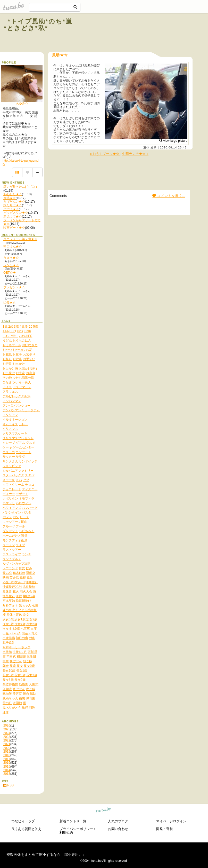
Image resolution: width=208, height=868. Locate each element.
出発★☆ (10, 302)
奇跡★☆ (10, 198)
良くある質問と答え (26, 829)
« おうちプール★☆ (105, 154)
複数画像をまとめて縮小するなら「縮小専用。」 (46, 855)
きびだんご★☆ (14, 202)
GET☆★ (10, 273)
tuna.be (103, 811)
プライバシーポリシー (76, 829)
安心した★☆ (13, 194)
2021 (7, 744)
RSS (9, 785)
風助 (154, 147)
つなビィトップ (23, 821)
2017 (7, 759)
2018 (7, 755)
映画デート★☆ (14, 228)
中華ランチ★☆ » (135, 154)
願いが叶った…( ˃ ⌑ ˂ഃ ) (20, 187)
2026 (7, 725)
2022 (7, 740)
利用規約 (66, 833)
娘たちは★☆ (13, 205)
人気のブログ (118, 821)
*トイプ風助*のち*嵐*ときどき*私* (38, 25)
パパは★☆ (11, 209)
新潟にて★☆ (13, 217)
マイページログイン (171, 821)
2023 (7, 737)
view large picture (173, 141)
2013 (7, 774)
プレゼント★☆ (14, 287)
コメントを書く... (169, 196)
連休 (146, 147)
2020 (7, 748)
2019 (7, 752)
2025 (7, 729)
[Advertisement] (142, 33)
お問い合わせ (118, 829)
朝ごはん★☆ (13, 247)
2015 (7, 767)
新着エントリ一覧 (73, 821)
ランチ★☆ (11, 265)
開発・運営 (165, 829)
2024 (7, 733)
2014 (7, 770)
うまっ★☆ (11, 258)
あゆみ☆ (22, 104)
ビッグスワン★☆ (16, 213)
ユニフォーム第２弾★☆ (20, 239)
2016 (7, 763)
